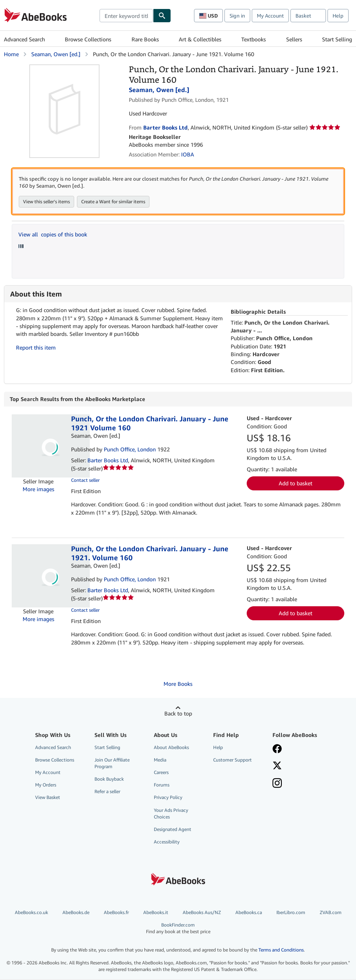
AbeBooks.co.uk (31, 913)
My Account (270, 16)
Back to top (178, 714)
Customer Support (232, 761)
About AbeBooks (171, 748)
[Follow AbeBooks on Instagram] (277, 785)
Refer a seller (107, 792)
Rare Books (145, 39)
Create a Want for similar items (113, 202)
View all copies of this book (53, 235)
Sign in (237, 16)
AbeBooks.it (156, 913)
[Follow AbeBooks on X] (277, 767)
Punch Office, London (130, 450)
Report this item (36, 348)
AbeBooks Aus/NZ (202, 913)
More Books (178, 684)
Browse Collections (88, 39)
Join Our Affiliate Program (112, 764)
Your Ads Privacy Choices (171, 814)
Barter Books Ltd (108, 461)
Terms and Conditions (281, 951)
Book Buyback (109, 780)
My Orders (46, 786)
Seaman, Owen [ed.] (56, 54)
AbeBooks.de (76, 913)
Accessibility (167, 842)
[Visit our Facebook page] (277, 750)
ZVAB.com (331, 913)
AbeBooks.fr (116, 913)
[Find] (162, 16)
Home (11, 54)
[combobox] (126, 16)
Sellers (294, 39)
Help (338, 16)
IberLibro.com (291, 913)
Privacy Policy (168, 798)
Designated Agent (173, 830)
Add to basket (295, 484)
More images (38, 490)
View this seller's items (46, 202)
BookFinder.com (178, 929)
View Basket (48, 798)
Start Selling (337, 39)
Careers (161, 773)
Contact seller (85, 481)
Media (160, 761)
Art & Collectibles (200, 39)
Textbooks (254, 39)
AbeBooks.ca (249, 913)
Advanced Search (24, 39)
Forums (162, 786)
